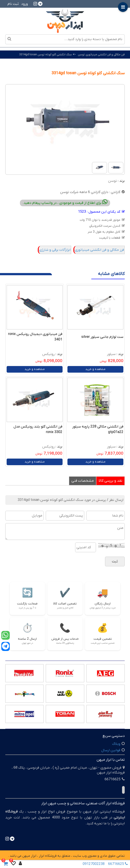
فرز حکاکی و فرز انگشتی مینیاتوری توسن (101, 55)
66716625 (117, 864)
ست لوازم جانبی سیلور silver (102, 337)
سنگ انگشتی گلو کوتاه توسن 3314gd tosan (46, 55)
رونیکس (48, 354)
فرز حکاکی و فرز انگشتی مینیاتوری (99, 250)
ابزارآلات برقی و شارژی (55, 250)
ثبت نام (13, 4)
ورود (25, 4)
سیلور (111, 354)
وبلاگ (116, 744)
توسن (113, 181)
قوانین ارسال (111, 750)
